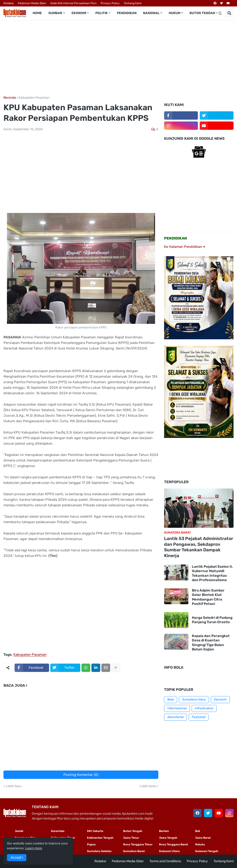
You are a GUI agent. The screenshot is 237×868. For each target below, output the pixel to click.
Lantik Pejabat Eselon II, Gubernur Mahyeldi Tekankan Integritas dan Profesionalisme (212, 573)
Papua (91, 844)
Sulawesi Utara (169, 851)
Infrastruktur (204, 708)
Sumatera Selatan (99, 851)
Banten (164, 831)
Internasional (177, 708)
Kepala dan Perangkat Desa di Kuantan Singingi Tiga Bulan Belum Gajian (211, 643)
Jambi (19, 831)
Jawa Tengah (168, 838)
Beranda (10, 98)
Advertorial (175, 717)
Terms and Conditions (165, 861)
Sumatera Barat (134, 851)
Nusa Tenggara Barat (173, 844)
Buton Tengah (133, 831)
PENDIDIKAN (176, 238)
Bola (171, 700)
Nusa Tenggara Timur (138, 844)
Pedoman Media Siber (32, 3)
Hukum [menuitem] (175, 13)
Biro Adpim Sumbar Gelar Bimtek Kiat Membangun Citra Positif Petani (208, 597)
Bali (198, 831)
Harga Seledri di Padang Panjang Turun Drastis (212, 620)
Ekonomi (220, 700)
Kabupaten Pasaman (34, 98)
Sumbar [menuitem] (55, 13)
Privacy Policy (110, 3)
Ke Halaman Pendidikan (185, 247)
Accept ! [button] (17, 857)
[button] (220, 13)
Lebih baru (14, 786)
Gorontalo (58, 831)
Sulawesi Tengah (207, 851)
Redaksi (9, 3)
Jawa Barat (203, 838)
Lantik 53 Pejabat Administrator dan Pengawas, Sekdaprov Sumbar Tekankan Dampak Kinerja (199, 547)
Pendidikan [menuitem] (127, 13)
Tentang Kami (133, 3)
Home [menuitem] (37, 13)
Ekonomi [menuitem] (79, 13)
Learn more (34, 848)
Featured (199, 717)
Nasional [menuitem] (151, 13)
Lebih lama (148, 786)
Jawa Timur (131, 838)
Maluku (200, 844)
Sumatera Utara (194, 700)
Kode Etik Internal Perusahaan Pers (73, 3)
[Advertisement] (118, 58)
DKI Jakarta (95, 831)
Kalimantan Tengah (100, 838)
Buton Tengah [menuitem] (202, 13)
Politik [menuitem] (101, 13)
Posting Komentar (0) (81, 775)
